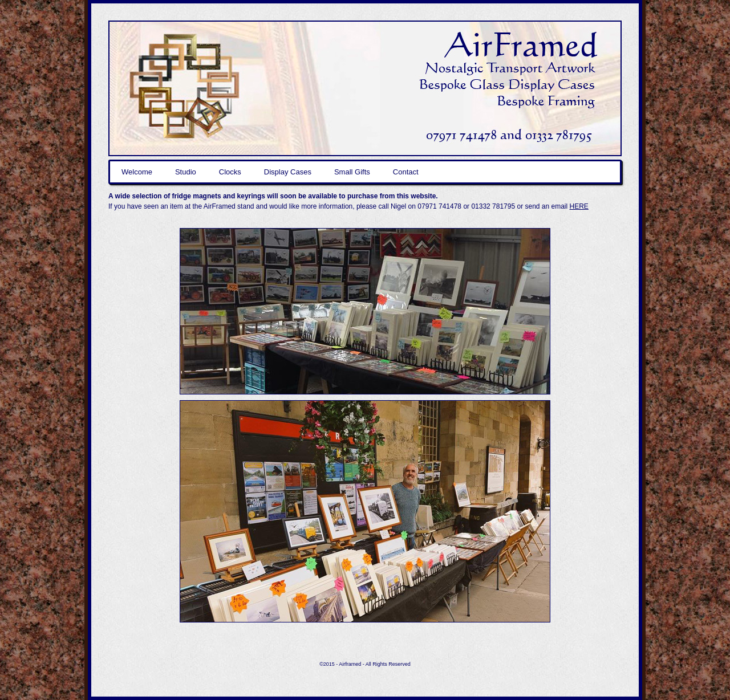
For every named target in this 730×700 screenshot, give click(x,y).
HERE (579, 206)
